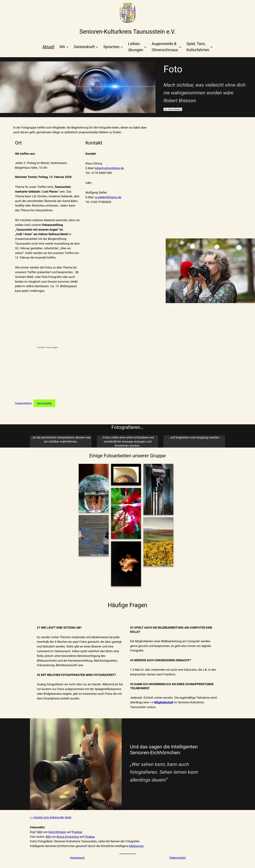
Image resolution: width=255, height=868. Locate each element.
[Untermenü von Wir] (64, 47)
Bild (40, 832)
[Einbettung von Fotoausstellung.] (48, 347)
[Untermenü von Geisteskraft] (86, 47)
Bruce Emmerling (68, 837)
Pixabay (77, 832)
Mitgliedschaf (163, 702)
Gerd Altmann (57, 832)
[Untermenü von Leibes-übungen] (137, 47)
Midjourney (137, 846)
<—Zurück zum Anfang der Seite (51, 817)
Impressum (77, 858)
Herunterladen (44, 403)
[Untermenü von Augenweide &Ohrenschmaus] (167, 47)
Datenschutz (178, 858)
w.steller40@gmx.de (108, 197)
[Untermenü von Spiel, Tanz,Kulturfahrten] (200, 47)
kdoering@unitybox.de (109, 168)
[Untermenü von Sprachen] (113, 47)
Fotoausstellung (23, 403)
